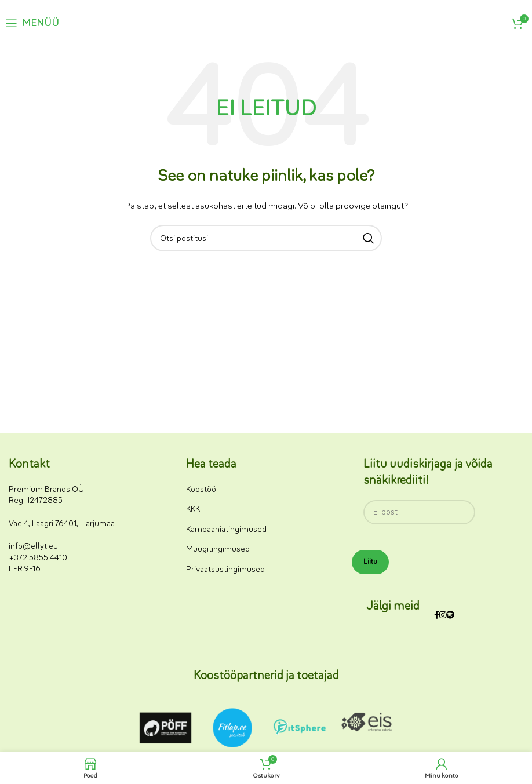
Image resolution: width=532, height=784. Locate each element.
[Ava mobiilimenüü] (32, 23)
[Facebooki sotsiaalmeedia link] (437, 616)
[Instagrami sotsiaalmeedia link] (443, 616)
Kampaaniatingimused (226, 529)
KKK (193, 509)
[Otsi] (266, 238)
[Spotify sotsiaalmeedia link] (450, 616)
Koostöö (201, 489)
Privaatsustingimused (225, 569)
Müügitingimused (218, 549)
